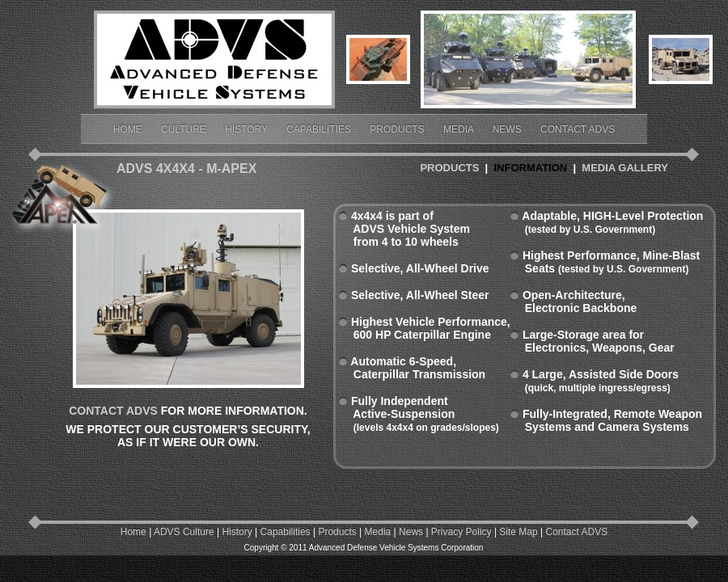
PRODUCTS (449, 168)
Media (460, 129)
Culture (185, 129)
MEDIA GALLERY (625, 168)
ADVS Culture (184, 532)
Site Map (518, 532)
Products (398, 129)
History (248, 129)
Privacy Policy (461, 532)
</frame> (681, 101)
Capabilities (320, 129)
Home (129, 129)
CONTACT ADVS (113, 411)
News (508, 129)
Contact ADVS (578, 129)
